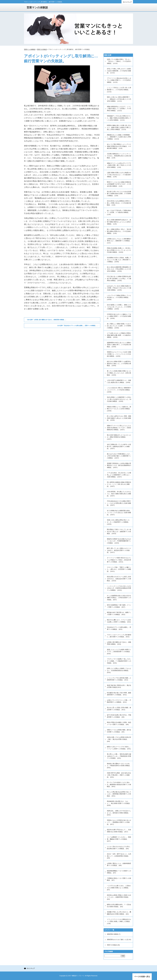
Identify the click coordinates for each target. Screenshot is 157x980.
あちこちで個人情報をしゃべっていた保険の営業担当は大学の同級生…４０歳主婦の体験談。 (119, 146)
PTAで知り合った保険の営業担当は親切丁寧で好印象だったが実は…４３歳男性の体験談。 (119, 278)
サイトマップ (127, 2)
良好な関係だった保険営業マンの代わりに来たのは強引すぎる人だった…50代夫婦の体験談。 (119, 399)
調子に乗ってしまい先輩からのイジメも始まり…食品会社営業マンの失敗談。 (119, 550)
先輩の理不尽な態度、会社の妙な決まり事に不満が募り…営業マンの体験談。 (119, 775)
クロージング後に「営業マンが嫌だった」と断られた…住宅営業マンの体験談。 (119, 569)
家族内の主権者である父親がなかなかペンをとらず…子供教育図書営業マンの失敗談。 (119, 541)
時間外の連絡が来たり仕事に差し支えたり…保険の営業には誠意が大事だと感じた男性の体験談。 (119, 127)
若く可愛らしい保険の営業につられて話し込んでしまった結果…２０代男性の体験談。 (119, 326)
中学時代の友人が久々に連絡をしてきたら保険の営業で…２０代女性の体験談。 (119, 316)
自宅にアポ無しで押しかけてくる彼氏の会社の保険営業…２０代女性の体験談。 (119, 71)
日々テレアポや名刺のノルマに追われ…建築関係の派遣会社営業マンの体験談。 (119, 784)
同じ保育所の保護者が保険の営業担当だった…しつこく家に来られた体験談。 (119, 484)
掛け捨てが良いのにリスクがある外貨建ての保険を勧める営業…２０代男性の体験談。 (119, 194)
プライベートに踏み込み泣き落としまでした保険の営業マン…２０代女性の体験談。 (119, 80)
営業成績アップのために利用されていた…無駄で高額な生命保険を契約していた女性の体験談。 (119, 118)
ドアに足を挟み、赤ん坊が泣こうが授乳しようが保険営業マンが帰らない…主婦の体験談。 (119, 475)
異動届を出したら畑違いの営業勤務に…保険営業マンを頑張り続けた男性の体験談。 (119, 137)
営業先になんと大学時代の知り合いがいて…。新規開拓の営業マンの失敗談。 (119, 822)
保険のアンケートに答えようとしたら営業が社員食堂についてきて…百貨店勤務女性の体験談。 (119, 428)
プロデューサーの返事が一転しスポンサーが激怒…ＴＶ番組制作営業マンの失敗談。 (119, 661)
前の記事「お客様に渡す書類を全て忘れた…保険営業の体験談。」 (46, 320)
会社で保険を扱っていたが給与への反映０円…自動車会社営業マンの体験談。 (119, 446)
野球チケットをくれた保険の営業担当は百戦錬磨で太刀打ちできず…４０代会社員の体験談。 (119, 184)
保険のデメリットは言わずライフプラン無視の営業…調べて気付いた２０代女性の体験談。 (119, 165)
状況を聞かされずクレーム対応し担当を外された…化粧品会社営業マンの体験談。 (119, 579)
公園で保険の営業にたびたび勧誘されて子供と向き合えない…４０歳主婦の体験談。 (119, 175)
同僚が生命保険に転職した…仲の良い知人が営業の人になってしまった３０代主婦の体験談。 (119, 250)
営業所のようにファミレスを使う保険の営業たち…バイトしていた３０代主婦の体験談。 (119, 354)
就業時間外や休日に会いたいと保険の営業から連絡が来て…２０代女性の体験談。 (119, 345)
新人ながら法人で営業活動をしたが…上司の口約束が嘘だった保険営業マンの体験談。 (119, 456)
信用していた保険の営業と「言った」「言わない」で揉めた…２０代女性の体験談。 (119, 61)
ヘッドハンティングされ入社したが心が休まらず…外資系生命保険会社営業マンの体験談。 (119, 588)
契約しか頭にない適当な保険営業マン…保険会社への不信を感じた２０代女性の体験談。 (119, 99)
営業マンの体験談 (37, 7)
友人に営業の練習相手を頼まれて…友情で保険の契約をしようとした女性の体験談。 (119, 222)
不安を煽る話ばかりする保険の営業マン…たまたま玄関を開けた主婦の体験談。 (119, 503)
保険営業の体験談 (113, 934)
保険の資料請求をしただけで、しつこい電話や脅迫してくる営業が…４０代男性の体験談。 (119, 109)
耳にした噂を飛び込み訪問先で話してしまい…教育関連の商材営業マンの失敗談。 (119, 794)
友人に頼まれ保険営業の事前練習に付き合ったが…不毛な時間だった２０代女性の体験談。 (119, 269)
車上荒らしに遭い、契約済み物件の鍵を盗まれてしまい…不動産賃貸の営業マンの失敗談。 (119, 756)
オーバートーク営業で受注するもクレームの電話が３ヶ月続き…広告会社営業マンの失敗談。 (119, 560)
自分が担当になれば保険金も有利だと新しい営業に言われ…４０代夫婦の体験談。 (119, 203)
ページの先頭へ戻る (142, 977)
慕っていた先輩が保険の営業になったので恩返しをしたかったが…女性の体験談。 (119, 373)
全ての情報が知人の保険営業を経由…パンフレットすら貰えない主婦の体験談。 (119, 513)
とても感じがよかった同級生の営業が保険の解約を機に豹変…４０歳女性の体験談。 (119, 335)
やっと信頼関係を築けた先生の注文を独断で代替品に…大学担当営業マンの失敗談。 (119, 598)
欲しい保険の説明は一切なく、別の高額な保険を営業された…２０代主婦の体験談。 (119, 231)
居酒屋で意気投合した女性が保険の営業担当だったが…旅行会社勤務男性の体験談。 (119, 465)
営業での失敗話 (112, 945)
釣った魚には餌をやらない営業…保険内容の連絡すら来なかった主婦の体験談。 (119, 418)
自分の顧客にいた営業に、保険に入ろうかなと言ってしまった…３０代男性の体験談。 (119, 307)
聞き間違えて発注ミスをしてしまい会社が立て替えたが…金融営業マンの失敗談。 (119, 531)
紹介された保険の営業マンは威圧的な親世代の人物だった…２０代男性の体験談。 (119, 364)
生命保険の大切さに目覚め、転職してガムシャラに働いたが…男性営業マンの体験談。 (119, 260)
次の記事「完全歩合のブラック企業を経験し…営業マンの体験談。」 (78, 326)
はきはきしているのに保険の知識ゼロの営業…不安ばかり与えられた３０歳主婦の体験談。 (119, 288)
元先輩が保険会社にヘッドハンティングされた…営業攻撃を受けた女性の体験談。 (119, 156)
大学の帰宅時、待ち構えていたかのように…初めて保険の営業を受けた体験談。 (119, 494)
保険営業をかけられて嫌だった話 (118, 940)
